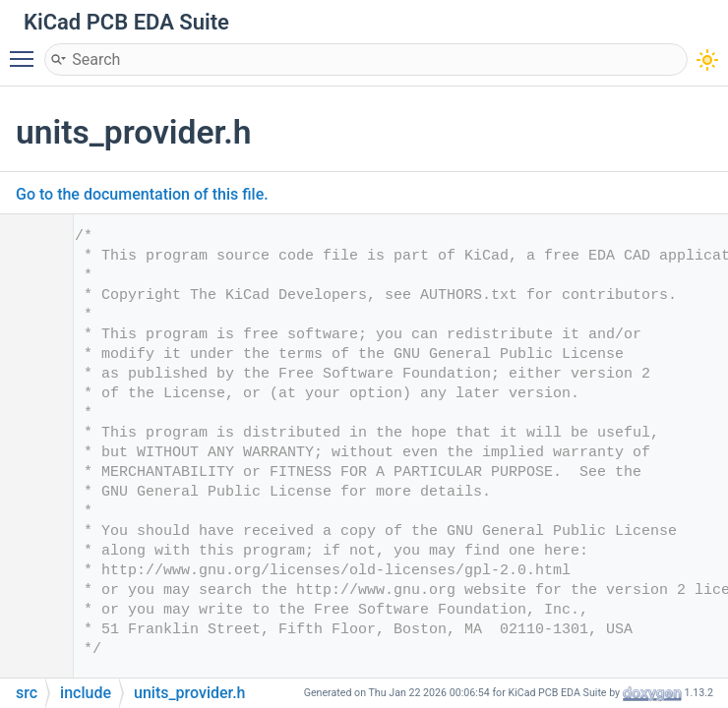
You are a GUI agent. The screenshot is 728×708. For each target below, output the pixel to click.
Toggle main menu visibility (27, 50)
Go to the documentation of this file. (142, 194)
